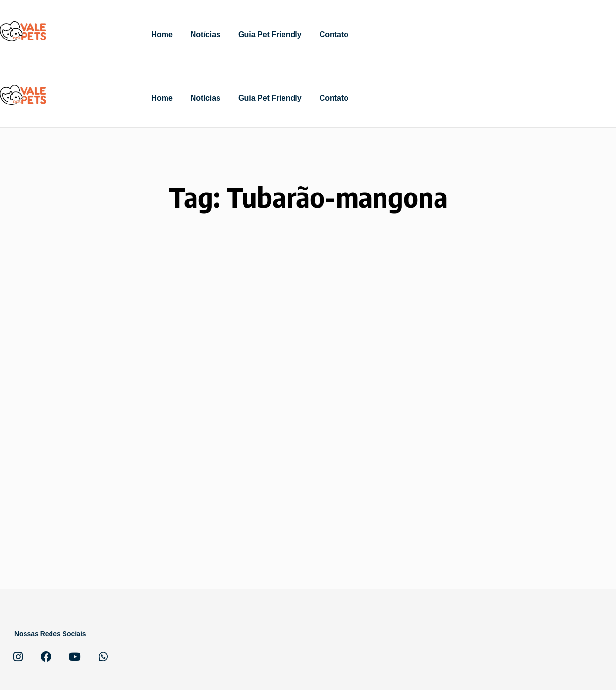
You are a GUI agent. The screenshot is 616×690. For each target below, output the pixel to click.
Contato (334, 34)
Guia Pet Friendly (270, 34)
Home (162, 34)
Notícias (205, 34)
